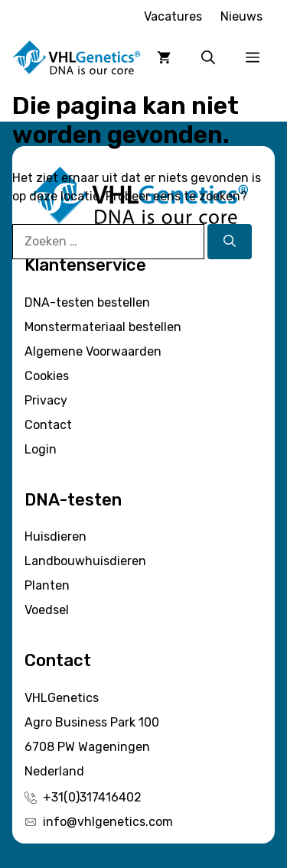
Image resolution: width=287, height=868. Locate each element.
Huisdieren (55, 536)
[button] (208, 57)
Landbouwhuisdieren (85, 561)
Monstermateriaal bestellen (103, 327)
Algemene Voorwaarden (93, 351)
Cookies (47, 376)
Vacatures (173, 16)
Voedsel (47, 610)
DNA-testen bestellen (87, 302)
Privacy (46, 400)
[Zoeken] (230, 242)
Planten (47, 585)
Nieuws (241, 16)
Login (41, 449)
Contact (48, 425)
